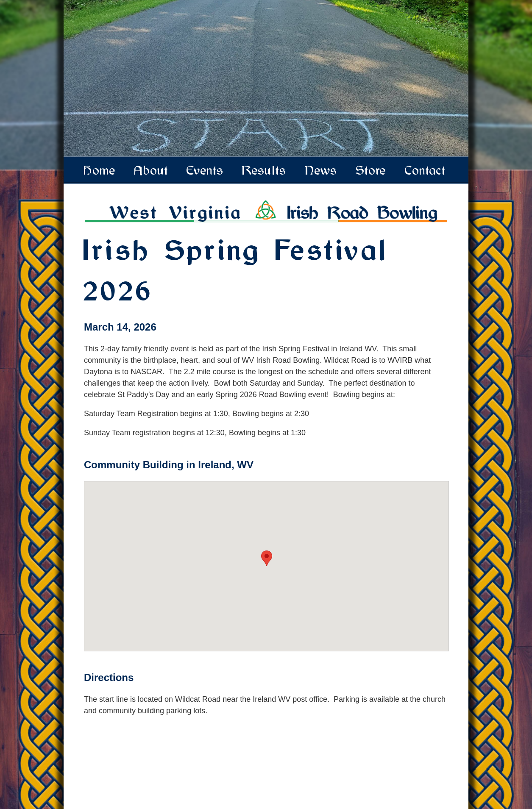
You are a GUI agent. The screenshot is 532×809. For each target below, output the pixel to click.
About (151, 170)
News (321, 170)
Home (100, 170)
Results (265, 170)
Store (371, 170)
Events (205, 170)
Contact (425, 170)
